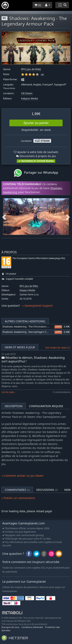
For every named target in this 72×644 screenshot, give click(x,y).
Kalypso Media (29, 98)
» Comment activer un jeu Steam (22, 476)
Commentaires (17, 490)
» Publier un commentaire (18, 498)
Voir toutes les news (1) (58, 348)
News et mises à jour (20, 347)
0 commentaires (62, 392)
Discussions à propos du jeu (36, 156)
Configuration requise (46, 406)
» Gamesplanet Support (37, 306)
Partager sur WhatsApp (36, 173)
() (38, 5)
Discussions (47, 490)
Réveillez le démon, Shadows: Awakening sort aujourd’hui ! (33, 359)
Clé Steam (27, 93)
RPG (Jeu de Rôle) (31, 69)
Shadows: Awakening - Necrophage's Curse (27, 332)
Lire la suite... (9, 392)
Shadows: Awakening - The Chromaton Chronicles (31, 327)
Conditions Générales (32, 627)
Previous (4, 216)
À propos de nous (10, 627)
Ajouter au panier (36, 123)
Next (68, 216)
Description (14, 406)
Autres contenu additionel (25, 321)
